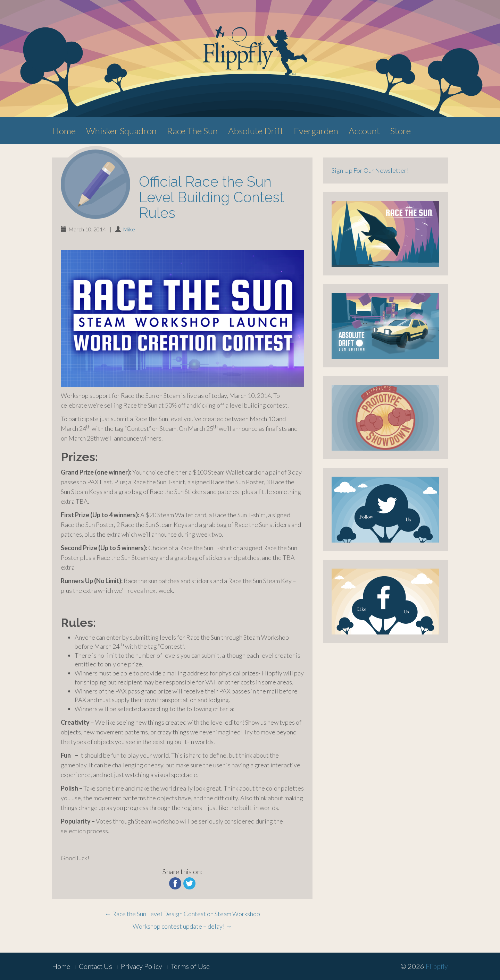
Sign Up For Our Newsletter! (370, 170)
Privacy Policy (141, 966)
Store (401, 131)
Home (64, 131)
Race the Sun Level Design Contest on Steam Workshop (182, 914)
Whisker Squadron (121, 131)
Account (364, 131)
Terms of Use (190, 966)
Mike (129, 229)
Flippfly (437, 966)
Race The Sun (192, 131)
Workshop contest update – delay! (182, 926)
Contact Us (95, 966)
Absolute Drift (256, 131)
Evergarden (316, 131)
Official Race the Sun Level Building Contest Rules (211, 197)
